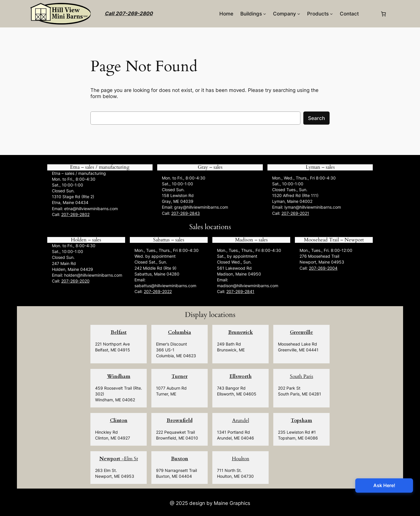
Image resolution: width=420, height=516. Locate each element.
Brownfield (180, 420)
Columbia (180, 332)
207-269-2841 (240, 291)
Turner (180, 376)
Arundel (241, 420)
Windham (119, 376)
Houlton (241, 459)
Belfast (119, 332)
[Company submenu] (299, 14)
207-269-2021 (295, 213)
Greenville (301, 332)
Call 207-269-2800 (129, 13)
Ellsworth (241, 376)
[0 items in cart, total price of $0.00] (384, 14)
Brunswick (240, 332)
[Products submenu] (331, 14)
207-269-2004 (323, 268)
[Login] (369, 14)
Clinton (119, 420)
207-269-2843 (185, 213)
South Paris (302, 376)
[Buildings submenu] (265, 14)
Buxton (180, 459)
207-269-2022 (158, 291)
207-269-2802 (75, 214)
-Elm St (119, 459)
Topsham (301, 420)
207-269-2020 (75, 281)
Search (316, 118)
